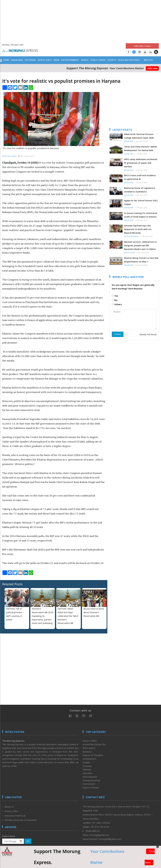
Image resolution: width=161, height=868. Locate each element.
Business (87, 752)
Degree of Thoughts (93, 755)
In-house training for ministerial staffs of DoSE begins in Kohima (141, 215)
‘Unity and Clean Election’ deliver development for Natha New (141, 148)
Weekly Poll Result (148, 334)
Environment (89, 784)
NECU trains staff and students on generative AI (140, 177)
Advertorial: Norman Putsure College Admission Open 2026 (139, 136)
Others (117, 304)
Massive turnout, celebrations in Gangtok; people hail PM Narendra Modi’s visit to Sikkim (140, 245)
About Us (9, 807)
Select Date (9, 836)
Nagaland (17, 60)
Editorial (31, 60)
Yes (115, 296)
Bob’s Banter (89, 748)
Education (88, 773)
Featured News (10, 156)
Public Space (98, 60)
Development (89, 759)
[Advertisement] (80, 20)
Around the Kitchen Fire (94, 744)
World (85, 60)
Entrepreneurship (91, 780)
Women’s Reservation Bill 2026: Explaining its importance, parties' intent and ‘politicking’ (43, 616)
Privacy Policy (11, 811)
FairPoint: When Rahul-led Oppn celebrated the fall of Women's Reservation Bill (68, 616)
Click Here (152, 68)
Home (6, 60)
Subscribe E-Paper (142, 46)
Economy (87, 766)
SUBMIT (118, 334)
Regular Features (130, 60)
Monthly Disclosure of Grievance (21, 820)
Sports (112, 60)
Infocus (148, 60)
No (115, 300)
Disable (86, 762)
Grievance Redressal (15, 816)
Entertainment (70, 60)
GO (28, 841)
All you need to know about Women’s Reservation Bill (94, 612)
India (57, 60)
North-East (45, 60)
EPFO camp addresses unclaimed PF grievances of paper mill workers (141, 163)
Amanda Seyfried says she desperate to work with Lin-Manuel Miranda (138, 229)
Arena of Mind (90, 741)
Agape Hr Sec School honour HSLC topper (141, 202)
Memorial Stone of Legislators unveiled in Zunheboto (139, 190)
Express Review (91, 787)
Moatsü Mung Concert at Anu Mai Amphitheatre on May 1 (141, 260)
